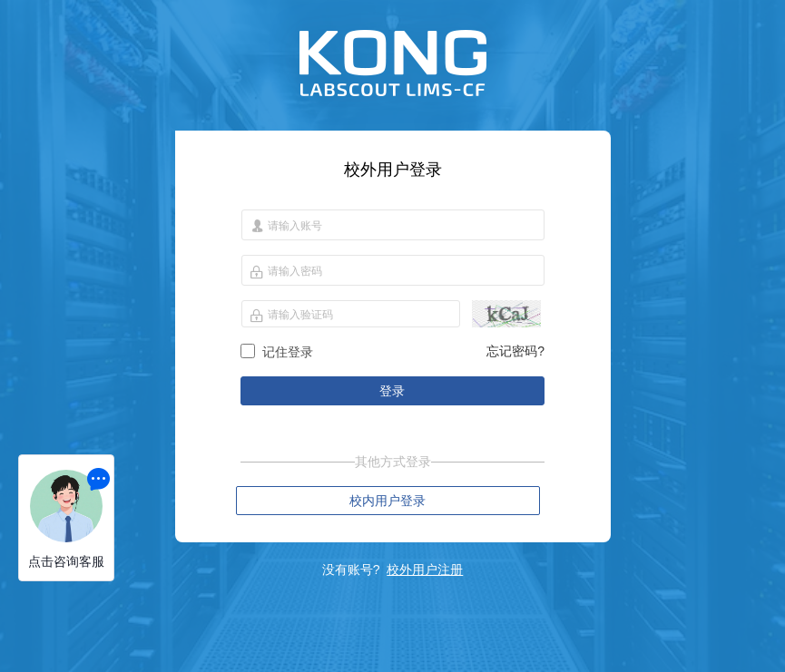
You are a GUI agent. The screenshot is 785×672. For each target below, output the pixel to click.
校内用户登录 (388, 501)
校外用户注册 (425, 570)
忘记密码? (515, 351)
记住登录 (288, 352)
